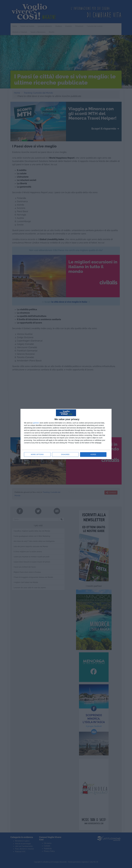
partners (36, 423)
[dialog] (66, 434)
